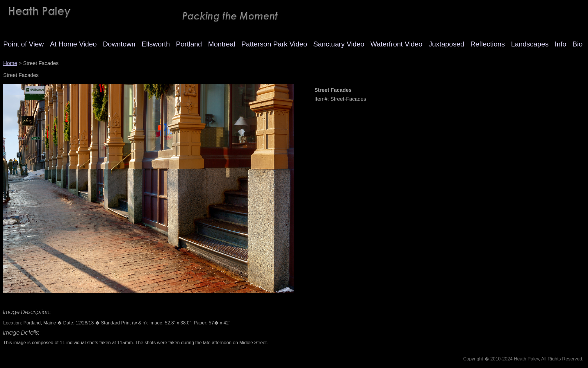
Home (10, 63)
